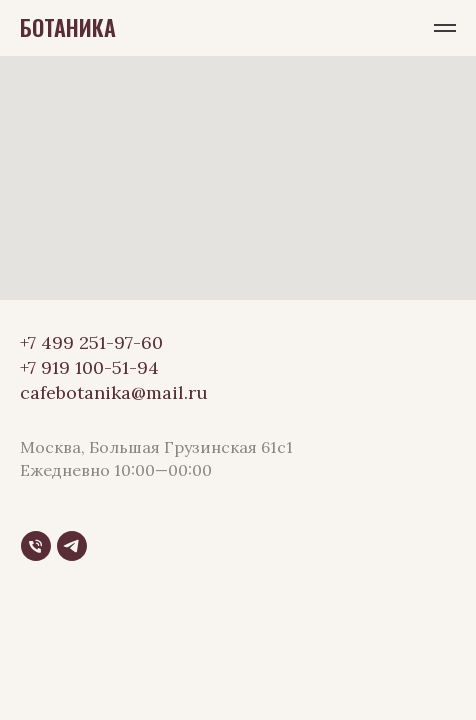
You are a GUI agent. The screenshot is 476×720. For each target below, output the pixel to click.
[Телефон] (36, 546)
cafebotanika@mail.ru (114, 392)
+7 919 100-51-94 (89, 367)
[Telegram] (72, 546)
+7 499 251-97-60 (91, 342)
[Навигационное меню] (445, 28)
